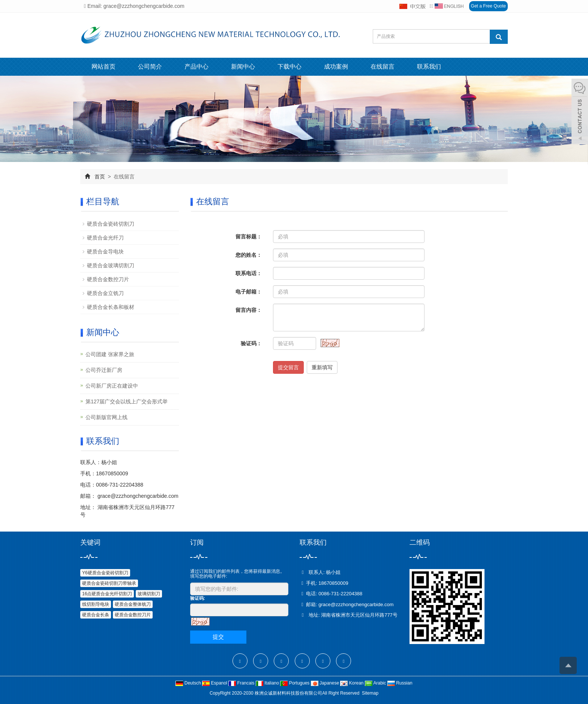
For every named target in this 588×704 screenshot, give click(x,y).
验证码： (251, 343)
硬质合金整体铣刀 (133, 604)
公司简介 (150, 67)
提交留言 (288, 367)
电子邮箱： (249, 292)
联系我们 (429, 67)
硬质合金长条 (96, 615)
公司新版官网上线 (106, 417)
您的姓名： (249, 255)
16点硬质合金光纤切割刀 (107, 594)
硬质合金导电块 (105, 252)
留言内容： (249, 310)
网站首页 (103, 67)
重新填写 (322, 367)
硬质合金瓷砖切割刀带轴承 (109, 583)
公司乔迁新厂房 (104, 370)
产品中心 (196, 67)
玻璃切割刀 (149, 594)
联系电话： (249, 273)
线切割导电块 (96, 604)
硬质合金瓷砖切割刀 (111, 224)
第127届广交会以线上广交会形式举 (127, 401)
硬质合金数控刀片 (108, 279)
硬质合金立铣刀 (105, 293)
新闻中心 (243, 67)
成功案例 (336, 67)
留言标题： (249, 237)
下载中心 (289, 67)
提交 (218, 637)
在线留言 (382, 67)
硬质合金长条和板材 (111, 307)
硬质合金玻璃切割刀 (111, 265)
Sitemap (370, 693)
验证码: (198, 598)
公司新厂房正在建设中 (112, 386)
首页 (100, 177)
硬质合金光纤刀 (105, 238)
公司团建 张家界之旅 (110, 354)
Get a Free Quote (488, 6)
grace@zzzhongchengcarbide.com (137, 496)
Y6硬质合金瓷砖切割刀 (105, 573)
